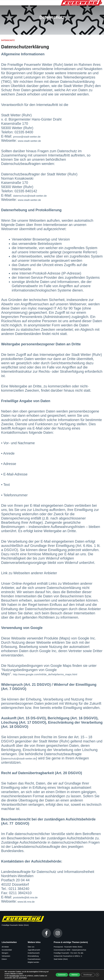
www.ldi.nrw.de (29, 901)
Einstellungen (14, 976)
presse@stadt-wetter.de (32, 136)
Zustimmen (54, 975)
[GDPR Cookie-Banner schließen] (97, 975)
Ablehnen (70, 975)
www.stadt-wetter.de (34, 141)
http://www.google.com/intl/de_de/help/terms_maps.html (57, 674)
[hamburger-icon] (100, 3)
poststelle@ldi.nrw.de (30, 897)
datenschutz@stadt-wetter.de (36, 195)
